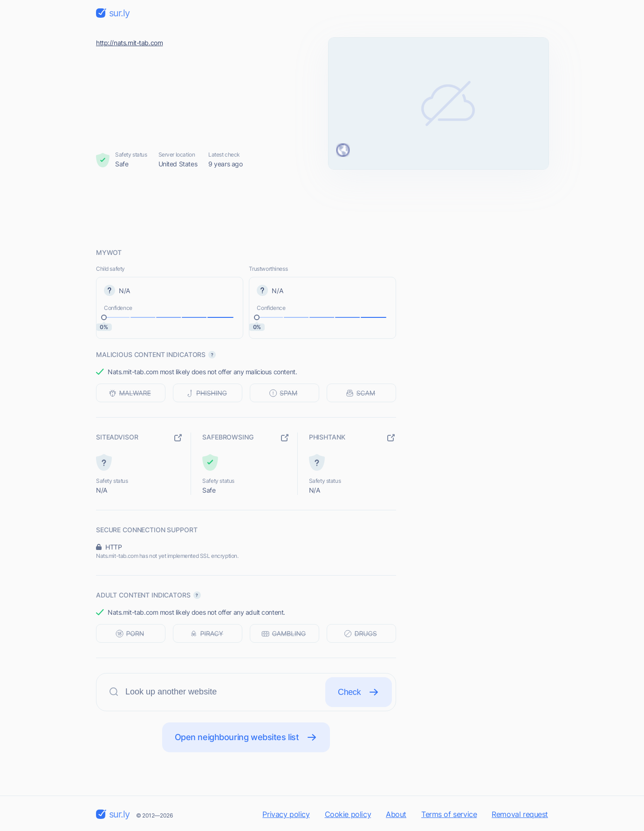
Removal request (520, 814)
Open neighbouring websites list (246, 737)
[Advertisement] (322, 208)
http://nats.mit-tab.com (129, 43)
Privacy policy (286, 814)
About (396, 814)
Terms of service (449, 814)
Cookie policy (348, 814)
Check (359, 692)
